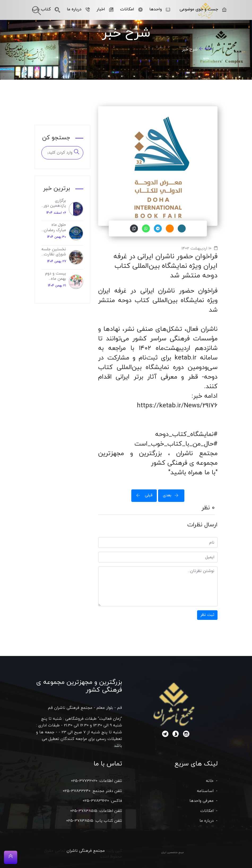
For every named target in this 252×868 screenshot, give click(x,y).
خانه (208, 49)
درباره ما (78, 9)
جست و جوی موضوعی (203, 9)
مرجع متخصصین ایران (173, 852)
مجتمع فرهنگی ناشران (86, 851)
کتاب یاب (46, 9)
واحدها (160, 9)
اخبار (105, 9)
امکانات (131, 9)
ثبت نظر (207, 615)
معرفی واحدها (201, 801)
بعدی (172, 495)
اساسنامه (205, 791)
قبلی (143, 495)
